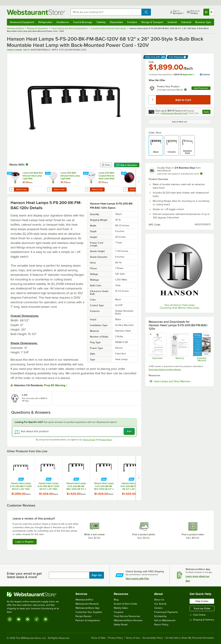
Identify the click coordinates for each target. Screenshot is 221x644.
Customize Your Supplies (89, 612)
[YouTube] (19, 619)
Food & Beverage (83, 22)
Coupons (119, 612)
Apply (207, 112)
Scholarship (160, 616)
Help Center (202, 601)
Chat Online (198, 615)
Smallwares (63, 22)
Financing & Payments (166, 612)
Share (106, 165)
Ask (129, 431)
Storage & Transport (152, 22)
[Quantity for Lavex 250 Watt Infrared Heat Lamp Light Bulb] (50, 189)
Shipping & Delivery (202, 620)
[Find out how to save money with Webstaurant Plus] (10, 173)
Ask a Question (127, 165)
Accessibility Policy (153, 638)
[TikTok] (37, 619)
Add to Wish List (180, 122)
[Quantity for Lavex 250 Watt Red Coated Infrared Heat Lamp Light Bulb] (126, 189)
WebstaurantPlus (84, 600)
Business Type (203, 22)
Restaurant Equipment (22, 22)
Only (151, 62)
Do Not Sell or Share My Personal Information (190, 638)
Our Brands (160, 604)
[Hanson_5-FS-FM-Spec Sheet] (157, 347)
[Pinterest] (46, 619)
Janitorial (172, 22)
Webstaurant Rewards (87, 604)
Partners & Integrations (88, 620)
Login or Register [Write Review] (25, 542)
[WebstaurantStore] (35, 594)
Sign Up (97, 575)
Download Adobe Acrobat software (165, 369)
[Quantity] (153, 100)
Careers (158, 608)
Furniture (132, 22)
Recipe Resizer (84, 616)
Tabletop (101, 22)
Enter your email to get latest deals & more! (24, 575)
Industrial (186, 22)
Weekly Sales (121, 608)
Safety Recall (121, 625)
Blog (116, 600)
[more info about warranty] (185, 90)
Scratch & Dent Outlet (125, 604)
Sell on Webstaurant (165, 620)
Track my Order (202, 608)
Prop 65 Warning (55, 385)
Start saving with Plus (137, 578)
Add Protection (201, 88)
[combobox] (106, 12)
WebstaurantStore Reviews (128, 620)
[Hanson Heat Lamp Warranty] (179, 347)
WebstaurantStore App (87, 608)
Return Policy (161, 625)
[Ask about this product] (74, 431)
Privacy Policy (106, 440)
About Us (159, 600)
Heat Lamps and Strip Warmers (182, 381)
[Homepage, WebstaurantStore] (36, 12)
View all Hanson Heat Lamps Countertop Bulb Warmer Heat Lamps (180, 306)
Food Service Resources (127, 616)
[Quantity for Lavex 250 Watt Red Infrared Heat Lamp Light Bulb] (12, 189)
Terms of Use (89, 440)
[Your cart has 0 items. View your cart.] (209, 12)
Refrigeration (45, 22)
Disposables (116, 22)
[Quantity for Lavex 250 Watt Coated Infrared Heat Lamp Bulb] (88, 189)
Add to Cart (21, 189)
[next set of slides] (139, 182)
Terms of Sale (98, 638)
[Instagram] (10, 619)
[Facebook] (28, 619)
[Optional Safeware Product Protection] (202, 347)
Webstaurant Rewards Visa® (175, 113)
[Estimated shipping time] (201, 174)
